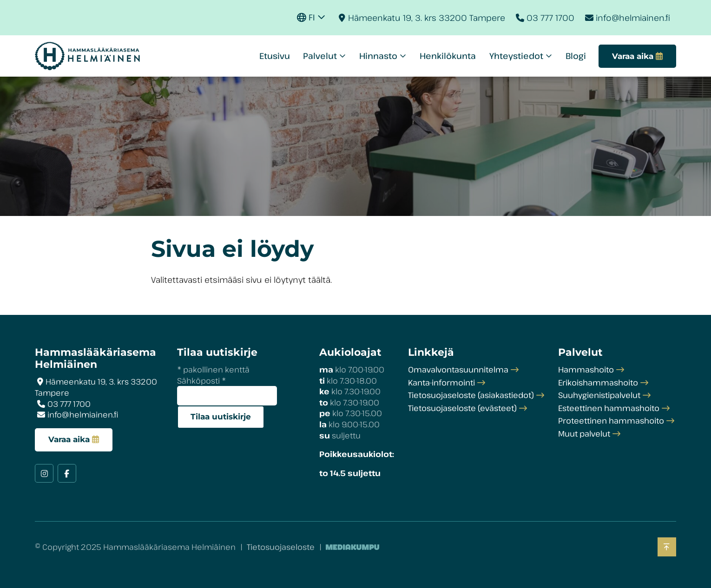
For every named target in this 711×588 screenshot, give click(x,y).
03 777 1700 (550, 18)
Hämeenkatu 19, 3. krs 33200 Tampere (427, 18)
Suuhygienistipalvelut (599, 395)
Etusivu (275, 56)
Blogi (576, 56)
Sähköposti (201, 381)
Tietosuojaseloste (281, 547)
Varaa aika (69, 439)
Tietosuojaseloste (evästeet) (462, 408)
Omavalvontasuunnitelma (458, 369)
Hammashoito (586, 369)
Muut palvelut (584, 434)
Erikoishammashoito (598, 382)
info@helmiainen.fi (633, 18)
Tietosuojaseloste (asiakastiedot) (471, 395)
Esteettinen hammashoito (609, 408)
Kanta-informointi (441, 382)
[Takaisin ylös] (667, 547)
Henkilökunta (448, 56)
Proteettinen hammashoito (611, 421)
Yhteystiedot (516, 56)
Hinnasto (378, 56)
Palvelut (320, 56)
